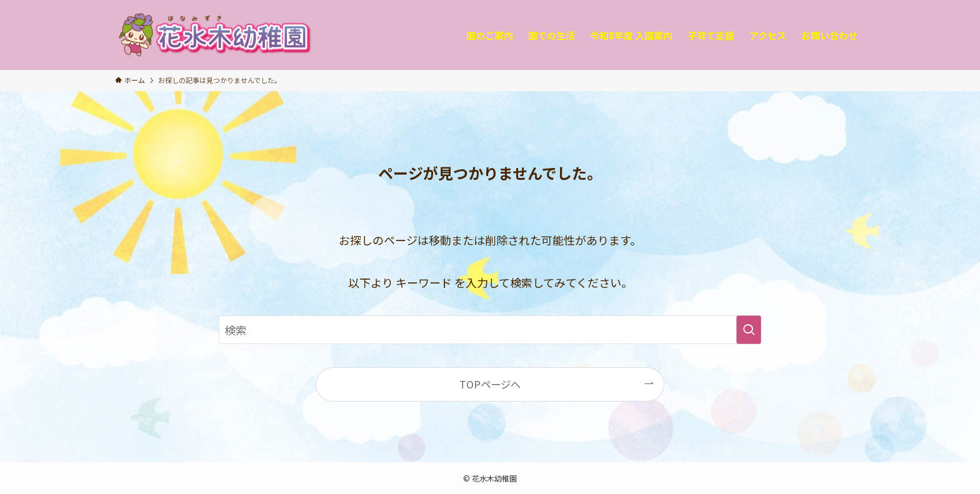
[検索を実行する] (749, 330)
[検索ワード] (490, 330)
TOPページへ (490, 384)
